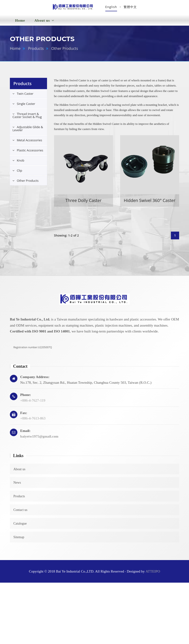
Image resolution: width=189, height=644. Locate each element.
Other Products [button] (27, 183)
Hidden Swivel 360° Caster (149, 203)
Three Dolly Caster (83, 203)
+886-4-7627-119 (33, 403)
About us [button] (44, 23)
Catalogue (20, 526)
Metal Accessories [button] (29, 142)
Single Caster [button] (26, 106)
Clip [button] (19, 173)
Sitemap (19, 539)
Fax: (24, 415)
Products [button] (96, 19)
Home (20, 23)
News (17, 485)
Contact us (20, 512)
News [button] (70, 22)
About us (19, 471)
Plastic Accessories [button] (30, 153)
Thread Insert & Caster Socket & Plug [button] (27, 118)
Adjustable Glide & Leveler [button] (28, 131)
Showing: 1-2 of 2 (67, 238)
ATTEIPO (153, 573)
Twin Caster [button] (25, 96)
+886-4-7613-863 (33, 421)
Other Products (65, 51)
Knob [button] (20, 163)
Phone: (26, 397)
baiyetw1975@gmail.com (39, 439)
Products (36, 51)
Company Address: (35, 379)
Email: (25, 433)
